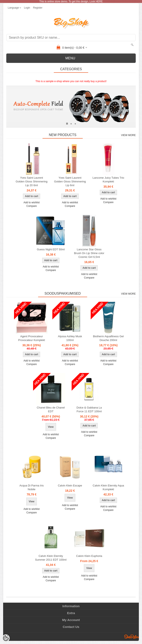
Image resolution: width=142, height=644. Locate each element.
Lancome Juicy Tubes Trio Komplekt (108, 180)
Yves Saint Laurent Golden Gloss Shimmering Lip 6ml (70, 181)
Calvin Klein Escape (70, 486)
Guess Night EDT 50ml (51, 249)
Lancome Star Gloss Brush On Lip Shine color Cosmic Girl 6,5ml (89, 253)
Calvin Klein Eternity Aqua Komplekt (108, 487)
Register (38, 8)
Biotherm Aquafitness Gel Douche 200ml (108, 338)
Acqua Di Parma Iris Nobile (32, 487)
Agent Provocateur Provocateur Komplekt (32, 338)
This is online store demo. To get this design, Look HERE (71, 1)
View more (128, 135)
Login (27, 8)
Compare (32, 206)
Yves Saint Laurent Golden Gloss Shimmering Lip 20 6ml (32, 181)
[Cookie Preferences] (6, 638)
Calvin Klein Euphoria (89, 556)
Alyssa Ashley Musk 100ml (70, 338)
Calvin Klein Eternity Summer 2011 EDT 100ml (51, 558)
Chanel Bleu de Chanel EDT (51, 409)
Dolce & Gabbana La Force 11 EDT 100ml (89, 409)
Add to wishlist (32, 202)
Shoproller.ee (132, 637)
